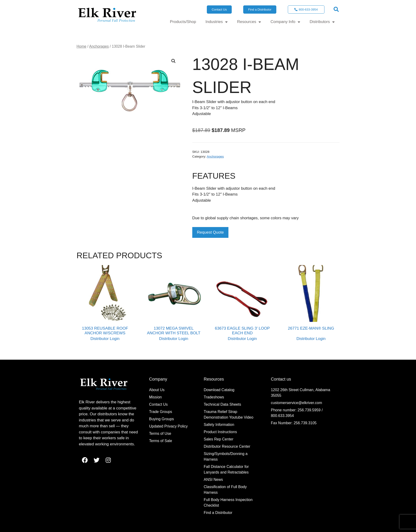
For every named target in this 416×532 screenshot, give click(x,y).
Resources (249, 22)
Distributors (322, 22)
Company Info (285, 22)
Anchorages (99, 46)
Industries (217, 22)
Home (81, 46)
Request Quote (210, 232)
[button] (336, 9)
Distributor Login (105, 339)
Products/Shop (183, 22)
